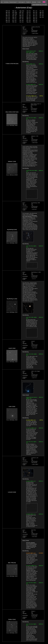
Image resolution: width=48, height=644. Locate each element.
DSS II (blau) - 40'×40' (14, 420)
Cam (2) (8, 22)
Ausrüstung (6, 2)
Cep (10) (15, 14)
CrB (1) (14, 19)
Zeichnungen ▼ (22, 2)
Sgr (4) (35, 20)
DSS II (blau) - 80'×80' (14, 126)
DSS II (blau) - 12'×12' (14, 312)
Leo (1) (22, 22)
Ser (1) (35, 16)
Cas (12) (15, 13)
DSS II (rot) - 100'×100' (14, 175)
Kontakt (39, 2)
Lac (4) (22, 20)
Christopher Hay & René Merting (30, 216)
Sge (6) (35, 19)
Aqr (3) (8, 14)
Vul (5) (42, 17)
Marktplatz (34, 2)
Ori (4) (29, 20)
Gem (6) (22, 17)
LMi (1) (29, 14)
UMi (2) (42, 14)
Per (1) (35, 11)
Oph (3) (29, 19)
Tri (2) (42, 11)
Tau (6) (35, 22)
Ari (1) (8, 17)
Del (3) (22, 13)
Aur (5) (8, 19)
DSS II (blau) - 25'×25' (14, 362)
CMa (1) (14, 17)
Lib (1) (29, 13)
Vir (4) (42, 16)
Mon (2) (29, 17)
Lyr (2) (29, 16)
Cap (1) (14, 11)
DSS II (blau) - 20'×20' (14, 243)
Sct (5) (35, 14)
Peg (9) (29, 22)
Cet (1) (14, 16)
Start (2, 2)
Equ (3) (22, 16)
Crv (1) (14, 20)
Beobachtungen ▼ (13, 2)
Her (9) (22, 19)
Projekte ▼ (29, 2)
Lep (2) (29, 11)
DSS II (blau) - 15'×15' (14, 633)
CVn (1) (14, 22)
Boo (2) (8, 20)
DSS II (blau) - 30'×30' (14, 576)
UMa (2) (42, 13)
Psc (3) (35, 13)
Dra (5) (22, 14)
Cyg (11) (22, 11)
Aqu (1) (8, 16)
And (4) (8, 11)
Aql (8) (8, 13)
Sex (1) (35, 17)
